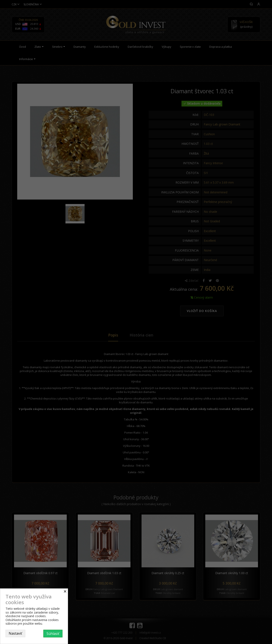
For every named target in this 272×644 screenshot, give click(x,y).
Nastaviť (15, 633)
